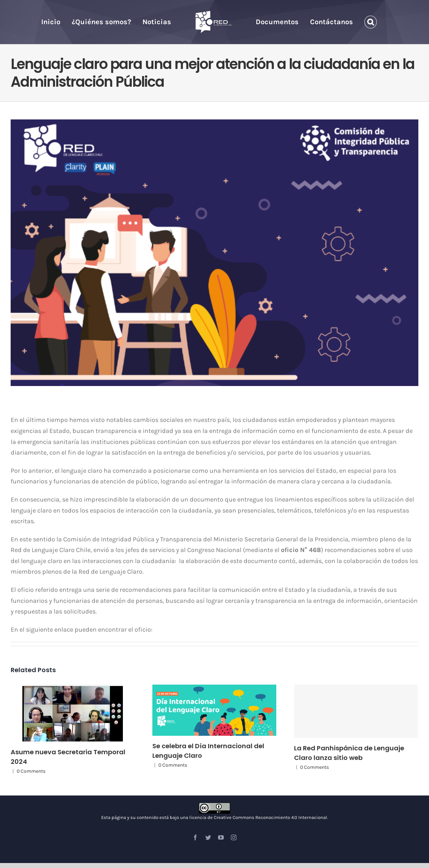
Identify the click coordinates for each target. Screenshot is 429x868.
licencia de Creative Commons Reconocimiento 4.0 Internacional (258, 817)
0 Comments (31, 771)
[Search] (371, 22)
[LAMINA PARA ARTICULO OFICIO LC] (214, 253)
